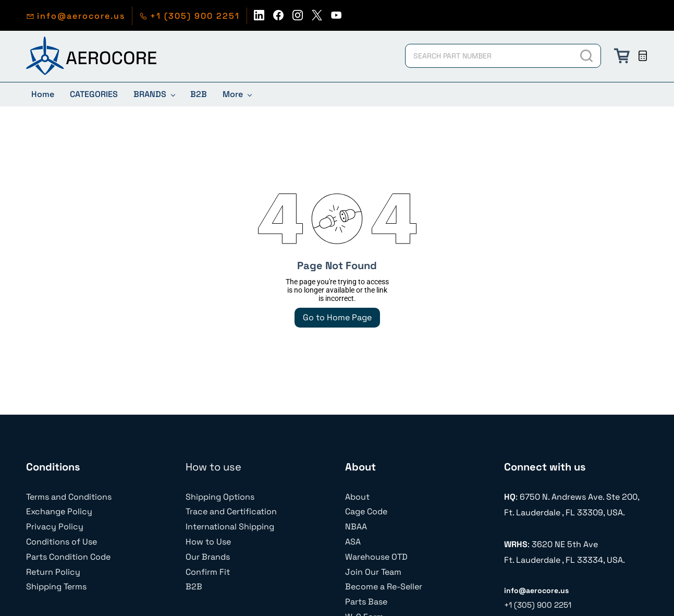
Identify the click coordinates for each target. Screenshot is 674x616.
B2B (194, 587)
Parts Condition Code (68, 557)
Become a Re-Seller (384, 587)
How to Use (208, 542)
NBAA (356, 527)
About (357, 497)
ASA (353, 542)
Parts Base (366, 602)
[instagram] (298, 18)
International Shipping (230, 527)
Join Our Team (373, 572)
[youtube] (336, 18)
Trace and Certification (231, 511)
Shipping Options (220, 497)
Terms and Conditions (69, 497)
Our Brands (208, 557)
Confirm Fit (208, 572)
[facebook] (278, 18)
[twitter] (317, 18)
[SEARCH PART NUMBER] (489, 56)
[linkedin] (259, 18)
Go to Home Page (337, 317)
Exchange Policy (59, 511)
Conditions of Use (62, 542)
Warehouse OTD (376, 557)
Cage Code (366, 511)
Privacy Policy (55, 527)
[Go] (586, 56)
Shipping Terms (56, 587)
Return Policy (53, 572)
